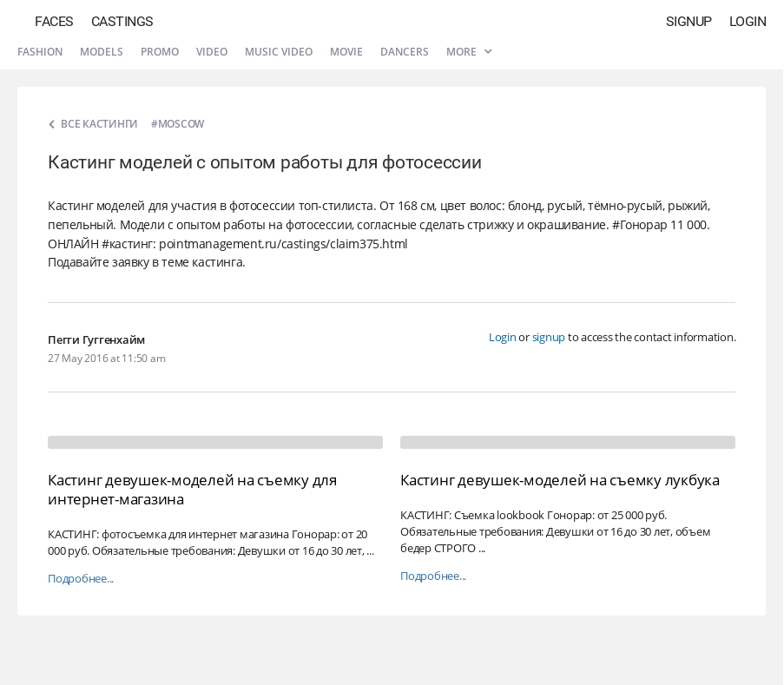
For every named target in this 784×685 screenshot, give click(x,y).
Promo (160, 52)
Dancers (405, 52)
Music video (279, 52)
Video (212, 52)
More (469, 52)
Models (102, 52)
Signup (689, 21)
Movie (346, 52)
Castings (122, 21)
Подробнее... (81, 579)
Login (748, 21)
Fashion (40, 52)
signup (549, 337)
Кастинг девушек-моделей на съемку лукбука (560, 480)
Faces (54, 21)
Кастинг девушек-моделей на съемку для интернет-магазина (192, 489)
